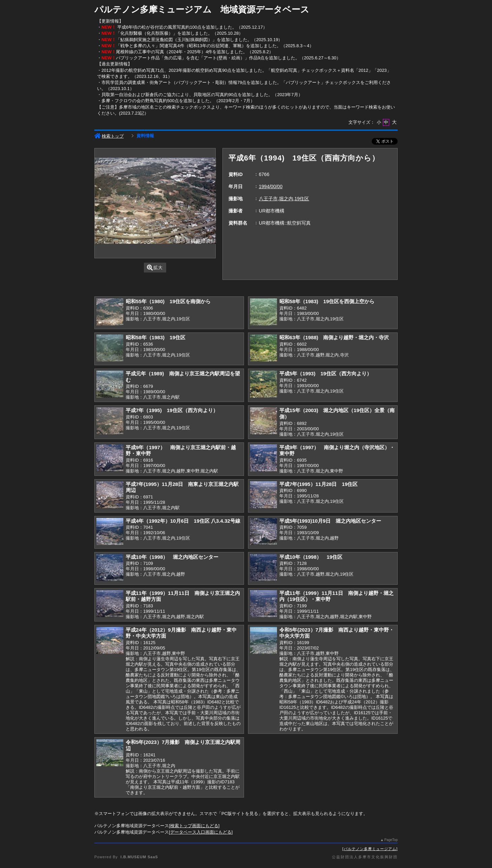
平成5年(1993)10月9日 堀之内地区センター (330, 521)
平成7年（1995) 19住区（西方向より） (172, 410)
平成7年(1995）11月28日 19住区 (318, 484)
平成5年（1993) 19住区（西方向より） (326, 373)
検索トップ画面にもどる (194, 826)
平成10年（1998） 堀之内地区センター (172, 557)
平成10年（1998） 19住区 (311, 557)
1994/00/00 (271, 186)
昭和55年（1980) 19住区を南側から (168, 301)
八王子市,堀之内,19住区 (284, 199)
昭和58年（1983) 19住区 (156, 337)
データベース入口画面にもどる (201, 832)
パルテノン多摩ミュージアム (370, 849)
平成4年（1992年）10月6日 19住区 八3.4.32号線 (183, 521)
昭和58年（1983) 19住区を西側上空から (327, 301)
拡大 (155, 268)
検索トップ (109, 136)
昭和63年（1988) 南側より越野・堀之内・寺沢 (334, 337)
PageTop (391, 840)
